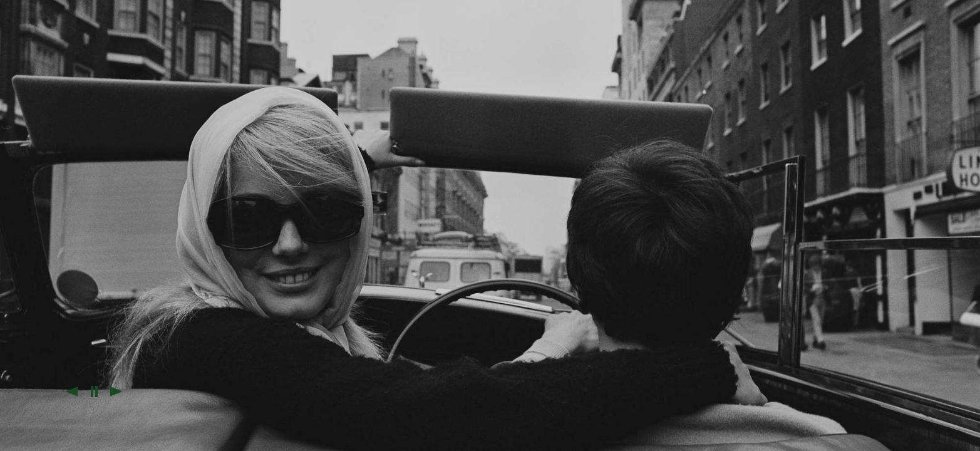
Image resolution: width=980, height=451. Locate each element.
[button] (72, 391)
